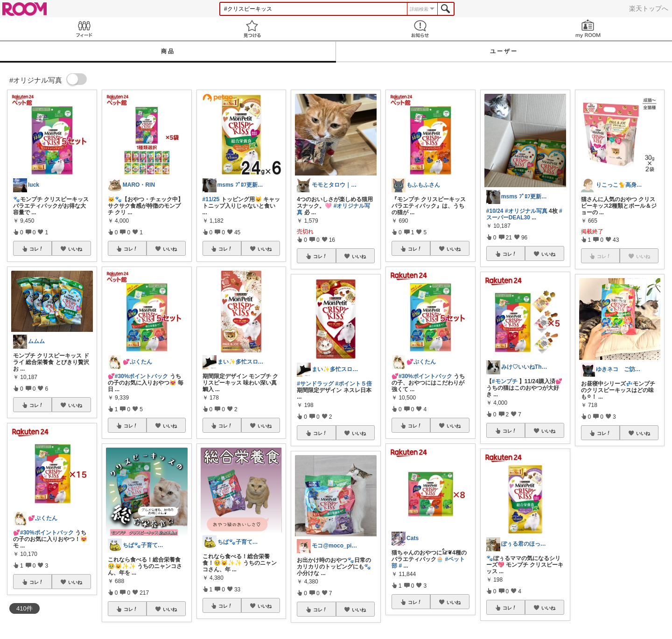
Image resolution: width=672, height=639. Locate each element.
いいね (75, 249)
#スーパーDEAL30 (524, 214)
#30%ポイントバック (47, 533)
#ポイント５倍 (353, 384)
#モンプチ (505, 381)
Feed (84, 29)
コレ (36, 249)
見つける (252, 29)
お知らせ (420, 29)
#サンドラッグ (315, 384)
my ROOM (588, 29)
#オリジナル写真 (526, 211)
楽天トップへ (649, 8)
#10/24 (495, 211)
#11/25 (211, 199)
